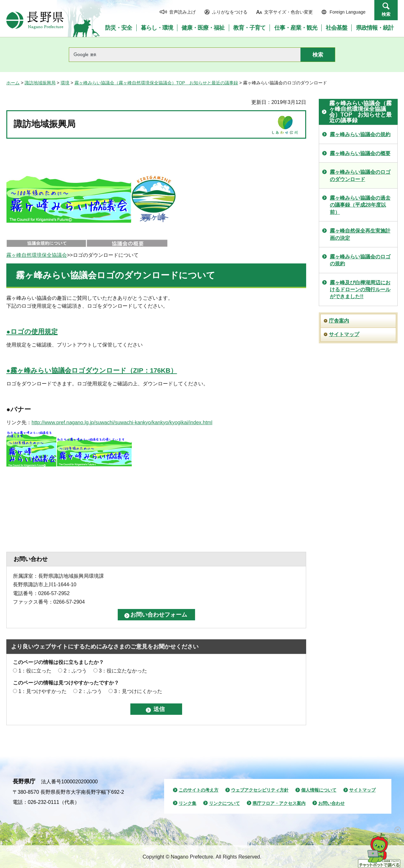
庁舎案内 (339, 321)
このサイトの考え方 (199, 790)
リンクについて (224, 803)
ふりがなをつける (230, 12)
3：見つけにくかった (138, 691)
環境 (65, 83)
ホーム (13, 83)
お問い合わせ (331, 803)
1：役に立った (35, 671)
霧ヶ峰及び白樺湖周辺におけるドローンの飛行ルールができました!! (360, 290)
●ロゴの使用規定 (32, 332)
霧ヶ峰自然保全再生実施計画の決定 (360, 234)
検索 (386, 14)
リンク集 (187, 803)
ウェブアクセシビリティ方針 (260, 790)
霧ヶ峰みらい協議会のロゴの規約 (360, 260)
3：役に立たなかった (123, 671)
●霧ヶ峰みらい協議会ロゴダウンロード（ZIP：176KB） (92, 370)
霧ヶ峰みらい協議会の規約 (360, 134)
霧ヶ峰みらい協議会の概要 (360, 153)
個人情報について (319, 790)
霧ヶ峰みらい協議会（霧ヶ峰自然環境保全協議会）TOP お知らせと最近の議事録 (156, 83)
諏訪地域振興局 (40, 83)
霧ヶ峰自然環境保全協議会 (37, 255)
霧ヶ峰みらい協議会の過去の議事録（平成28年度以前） (360, 205)
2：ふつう (75, 671)
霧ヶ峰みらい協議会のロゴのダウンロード (360, 175)
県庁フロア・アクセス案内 (279, 803)
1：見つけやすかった (42, 691)
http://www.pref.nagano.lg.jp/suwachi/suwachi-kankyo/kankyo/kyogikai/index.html (122, 422)
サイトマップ (344, 334)
